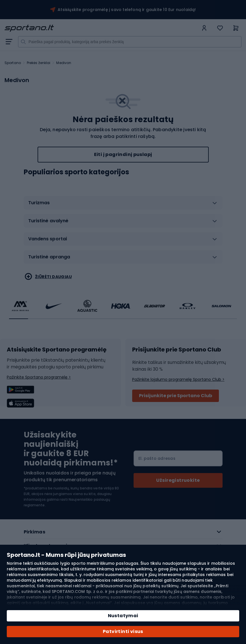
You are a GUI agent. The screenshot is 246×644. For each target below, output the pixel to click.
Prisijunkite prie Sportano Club (176, 396)
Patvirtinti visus (123, 631)
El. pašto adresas (157, 458)
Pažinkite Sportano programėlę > (39, 377)
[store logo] (102, 28)
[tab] (123, 205)
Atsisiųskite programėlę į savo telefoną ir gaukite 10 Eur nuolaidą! (127, 10)
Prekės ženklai (39, 63)
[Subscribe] (178, 480)
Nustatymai (123, 616)
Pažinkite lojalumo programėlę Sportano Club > (178, 379)
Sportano (13, 63)
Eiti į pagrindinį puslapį (123, 154)
